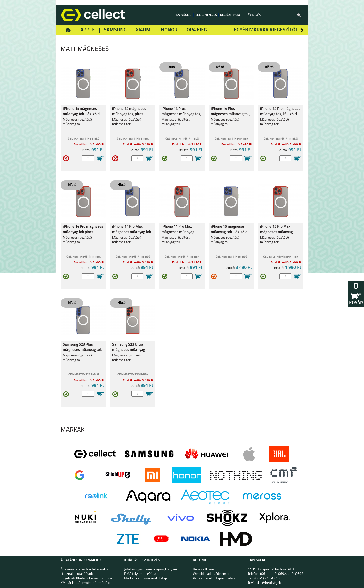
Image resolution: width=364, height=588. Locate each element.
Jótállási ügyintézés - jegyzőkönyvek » (152, 569)
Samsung (115, 30)
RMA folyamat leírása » (142, 574)
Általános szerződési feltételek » (85, 569)
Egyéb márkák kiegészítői (265, 30)
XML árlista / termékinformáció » (85, 583)
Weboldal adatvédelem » (211, 574)
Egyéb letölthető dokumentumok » (86, 579)
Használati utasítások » (78, 574)
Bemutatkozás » (205, 569)
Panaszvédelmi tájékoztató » (214, 579)
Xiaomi (144, 30)
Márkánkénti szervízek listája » (147, 579)
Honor (169, 30)
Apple (88, 30)
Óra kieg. (197, 30)
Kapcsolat (184, 15)
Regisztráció (230, 15)
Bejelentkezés (206, 15)
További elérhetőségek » (266, 583)
